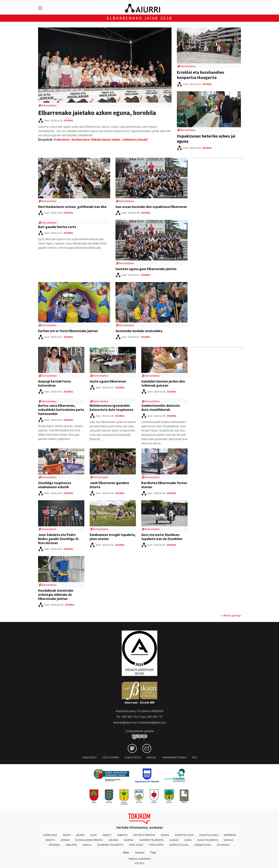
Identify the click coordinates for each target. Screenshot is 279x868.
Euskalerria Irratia (89, 840)
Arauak (151, 758)
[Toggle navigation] (40, 8)
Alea (93, 835)
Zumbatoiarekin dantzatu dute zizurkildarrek (161, 408)
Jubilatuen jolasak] (135, 140)
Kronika (55, 845)
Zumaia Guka (203, 845)
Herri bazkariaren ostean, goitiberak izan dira (72, 207)
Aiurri (80, 835)
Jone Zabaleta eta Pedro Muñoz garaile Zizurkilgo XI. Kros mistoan (59, 539)
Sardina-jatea (81, 140)
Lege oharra (111, 758)
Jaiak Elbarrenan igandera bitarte (109, 485)
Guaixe (174, 840)
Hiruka (228, 840)
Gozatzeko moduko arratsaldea (139, 331)
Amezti (107, 835)
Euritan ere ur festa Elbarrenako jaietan (68, 331)
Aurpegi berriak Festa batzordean (54, 383)
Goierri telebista (151, 840)
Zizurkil (68, 121)
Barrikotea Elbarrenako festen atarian (164, 485)
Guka (188, 840)
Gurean (140, 853)
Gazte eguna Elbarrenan (108, 381)
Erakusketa (62, 140)
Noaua (87, 845)
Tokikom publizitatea (139, 859)
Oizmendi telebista (110, 845)
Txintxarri (156, 845)
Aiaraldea (50, 835)
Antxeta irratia (144, 835)
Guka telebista (208, 840)
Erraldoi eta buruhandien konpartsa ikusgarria (201, 75)
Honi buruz (90, 758)
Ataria (165, 835)
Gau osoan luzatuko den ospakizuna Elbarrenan (151, 207)
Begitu (51, 840)
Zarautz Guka (179, 845)
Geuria (113, 840)
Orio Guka (136, 845)
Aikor (67, 835)
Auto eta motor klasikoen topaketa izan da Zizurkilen (162, 537)
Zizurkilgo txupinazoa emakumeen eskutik (55, 485)
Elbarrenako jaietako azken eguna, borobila (97, 113)
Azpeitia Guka (184, 835)
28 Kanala (224, 845)
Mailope (71, 845)
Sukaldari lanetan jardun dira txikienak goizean (163, 383)
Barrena (230, 835)
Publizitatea (133, 758)
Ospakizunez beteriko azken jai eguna (206, 139)
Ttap (153, 853)
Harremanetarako (174, 758)
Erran (65, 840)
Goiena (129, 840)
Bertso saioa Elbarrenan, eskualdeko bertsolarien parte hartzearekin (61, 410)
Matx (126, 853)
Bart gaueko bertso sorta (57, 227)
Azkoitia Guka (209, 835)
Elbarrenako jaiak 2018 (140, 18)
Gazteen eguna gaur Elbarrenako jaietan (146, 269)
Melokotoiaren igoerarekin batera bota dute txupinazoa (111, 408)
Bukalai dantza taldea (106, 140)
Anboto (123, 835)
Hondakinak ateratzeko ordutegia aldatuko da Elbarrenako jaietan (56, 595)
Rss (195, 758)
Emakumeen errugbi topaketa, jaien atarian (113, 537)
